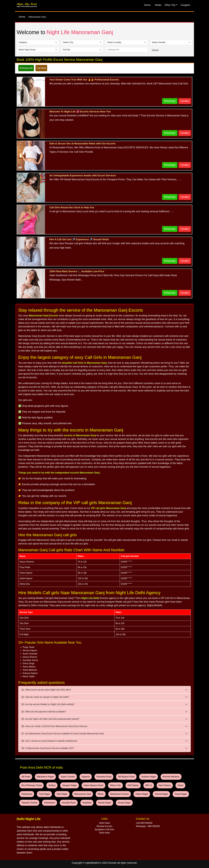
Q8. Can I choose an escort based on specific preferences (49, 741)
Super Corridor (68, 777)
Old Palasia (133, 785)
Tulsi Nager (44, 794)
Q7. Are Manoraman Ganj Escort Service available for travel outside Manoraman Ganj (62, 734)
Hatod (180, 785)
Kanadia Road (69, 803)
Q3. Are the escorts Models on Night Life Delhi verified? (48, 704)
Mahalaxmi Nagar (45, 777)
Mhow (101, 794)
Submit (155, 50)
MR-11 (149, 785)
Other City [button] (170, 5)
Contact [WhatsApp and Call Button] (185, 101)
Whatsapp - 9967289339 (148, 826)
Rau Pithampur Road (32, 785)
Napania (86, 777)
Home (147, 5)
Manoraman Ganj (83, 794)
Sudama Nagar (149, 777)
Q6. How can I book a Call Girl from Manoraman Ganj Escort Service (54, 726)
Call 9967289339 (144, 823)
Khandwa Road (104, 777)
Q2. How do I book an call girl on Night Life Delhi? (45, 697)
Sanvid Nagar (161, 794)
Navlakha (87, 803)
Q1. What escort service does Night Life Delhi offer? (46, 690)
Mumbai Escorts (105, 826)
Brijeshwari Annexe (120, 794)
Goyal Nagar (181, 794)
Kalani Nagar (142, 794)
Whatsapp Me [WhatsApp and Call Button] (26, 68)
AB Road (26, 777)
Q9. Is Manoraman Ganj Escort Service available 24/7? (48, 748)
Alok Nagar (62, 794)
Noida (158, 5)
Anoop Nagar (124, 803)
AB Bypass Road (126, 777)
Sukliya (52, 785)
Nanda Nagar (105, 803)
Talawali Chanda (29, 803)
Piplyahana (27, 794)
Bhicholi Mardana (171, 777)
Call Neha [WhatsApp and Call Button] (41, 68)
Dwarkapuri (50, 803)
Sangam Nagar (70, 785)
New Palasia (165, 785)
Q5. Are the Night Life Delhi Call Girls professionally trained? (50, 719)
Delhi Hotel (104, 823)
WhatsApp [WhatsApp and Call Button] (170, 101)
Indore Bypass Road (93, 785)
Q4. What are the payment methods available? (44, 712)
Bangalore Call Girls (104, 829)
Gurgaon (185, 5)
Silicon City (115, 785)
